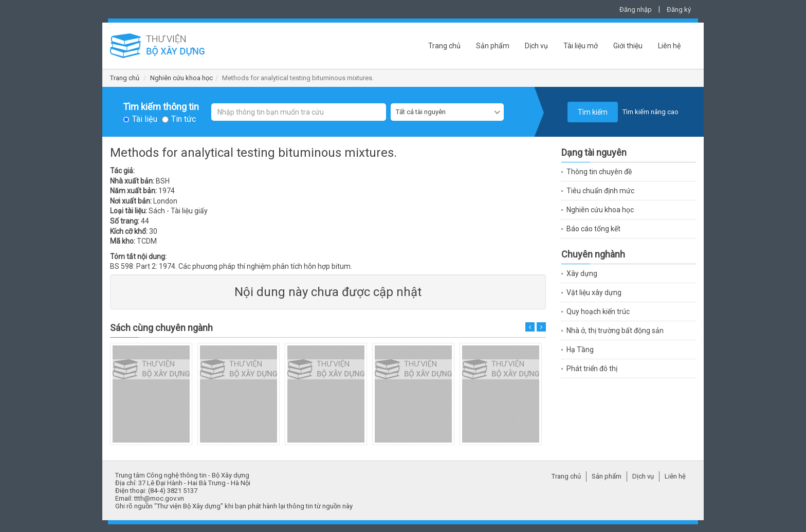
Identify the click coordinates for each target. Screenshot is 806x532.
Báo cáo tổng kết (593, 229)
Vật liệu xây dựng (594, 292)
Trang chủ (444, 46)
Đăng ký (679, 10)
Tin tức (184, 119)
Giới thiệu (628, 46)
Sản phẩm (493, 46)
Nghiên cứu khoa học (181, 78)
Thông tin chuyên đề (599, 172)
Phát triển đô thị (592, 369)
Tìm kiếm (593, 112)
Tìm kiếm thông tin (161, 107)
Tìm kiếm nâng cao (651, 112)
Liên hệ (669, 46)
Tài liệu (145, 119)
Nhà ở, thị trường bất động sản (615, 331)
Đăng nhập (636, 10)
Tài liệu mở (581, 46)
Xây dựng (582, 273)
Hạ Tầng (580, 350)
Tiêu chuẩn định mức (600, 191)
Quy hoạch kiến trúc (598, 311)
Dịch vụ (536, 46)
